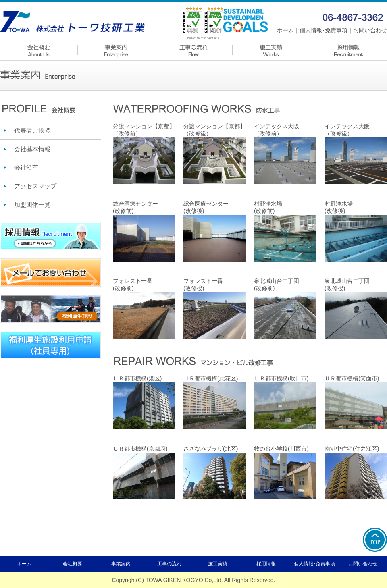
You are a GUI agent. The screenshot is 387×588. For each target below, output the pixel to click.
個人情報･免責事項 (324, 30)
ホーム (285, 30)
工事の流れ (169, 564)
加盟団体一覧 (32, 205)
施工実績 (218, 564)
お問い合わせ (370, 30)
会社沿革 (26, 167)
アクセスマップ (35, 186)
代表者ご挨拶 (32, 130)
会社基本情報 (32, 149)
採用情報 (266, 564)
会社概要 (73, 564)
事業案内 (121, 564)
